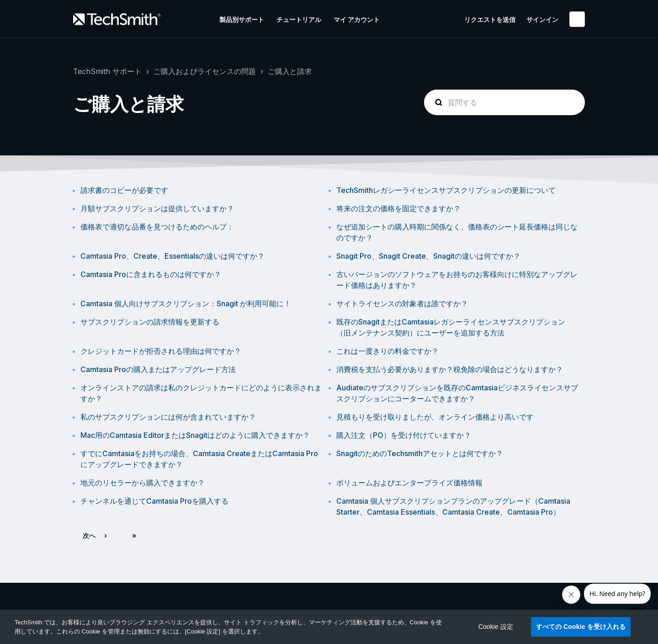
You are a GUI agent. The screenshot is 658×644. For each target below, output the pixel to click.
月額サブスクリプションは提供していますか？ (157, 208)
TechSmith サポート (107, 71)
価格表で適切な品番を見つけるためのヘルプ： (157, 227)
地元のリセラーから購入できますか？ (143, 483)
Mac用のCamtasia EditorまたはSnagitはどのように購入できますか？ (195, 435)
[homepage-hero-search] (504, 102)
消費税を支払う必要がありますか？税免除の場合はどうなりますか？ (450, 369)
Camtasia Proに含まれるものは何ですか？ (151, 274)
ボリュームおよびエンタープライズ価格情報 (409, 483)
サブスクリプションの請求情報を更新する (150, 322)
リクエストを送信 (490, 19)
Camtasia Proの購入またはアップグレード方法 (158, 369)
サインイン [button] (542, 19)
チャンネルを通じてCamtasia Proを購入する (154, 501)
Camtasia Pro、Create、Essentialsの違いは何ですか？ (172, 256)
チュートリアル (299, 19)
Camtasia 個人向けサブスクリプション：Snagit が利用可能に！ (186, 303)
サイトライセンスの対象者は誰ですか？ (402, 303)
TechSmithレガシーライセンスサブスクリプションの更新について (446, 190)
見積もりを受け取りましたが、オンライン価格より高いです (435, 417)
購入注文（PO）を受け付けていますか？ (404, 435)
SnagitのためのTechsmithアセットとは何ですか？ (420, 453)
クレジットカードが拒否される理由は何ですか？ (161, 351)
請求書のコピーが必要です (124, 190)
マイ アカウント (357, 19)
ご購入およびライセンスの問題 (205, 71)
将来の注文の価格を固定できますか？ (398, 208)
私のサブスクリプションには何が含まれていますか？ (168, 417)
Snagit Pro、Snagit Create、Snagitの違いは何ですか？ (428, 256)
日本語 (577, 19)
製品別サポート (242, 19)
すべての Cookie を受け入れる (581, 627)
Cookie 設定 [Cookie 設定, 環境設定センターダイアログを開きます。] (496, 627)
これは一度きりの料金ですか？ (387, 351)
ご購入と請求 (290, 71)
